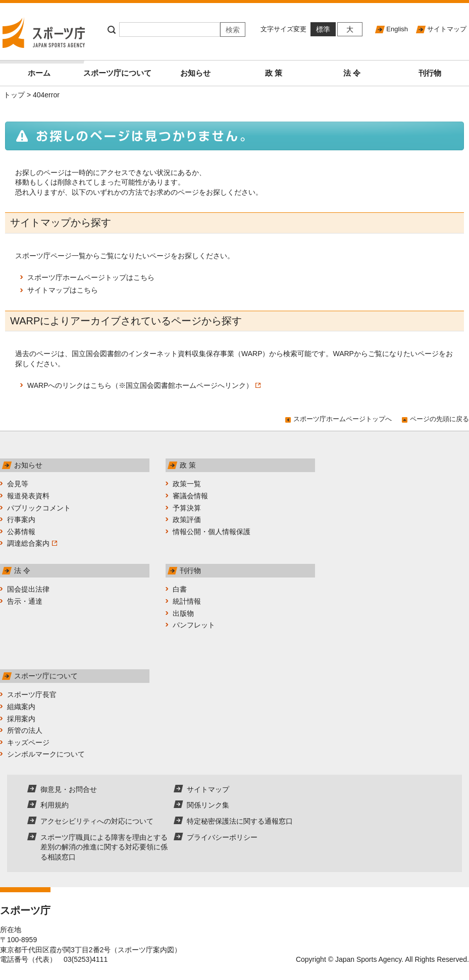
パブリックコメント (39, 508)
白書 (180, 589)
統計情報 (187, 601)
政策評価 (187, 520)
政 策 (274, 73)
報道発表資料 (28, 496)
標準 (323, 29)
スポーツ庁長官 (32, 695)
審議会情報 (190, 496)
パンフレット (194, 625)
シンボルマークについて (46, 754)
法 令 (352, 73)
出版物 (183, 613)
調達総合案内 (32, 543)
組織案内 (21, 707)
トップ (14, 95)
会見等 (18, 484)
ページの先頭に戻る (439, 419)
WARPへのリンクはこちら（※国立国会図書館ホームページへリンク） (144, 385)
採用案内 (21, 719)
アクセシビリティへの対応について (97, 821)
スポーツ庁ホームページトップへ (343, 419)
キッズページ (28, 742)
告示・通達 (25, 601)
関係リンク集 (208, 805)
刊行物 (430, 73)
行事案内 (21, 520)
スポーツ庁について (117, 73)
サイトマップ (447, 29)
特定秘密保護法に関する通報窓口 (240, 821)
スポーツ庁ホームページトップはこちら (91, 277)
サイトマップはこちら (63, 290)
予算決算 (187, 508)
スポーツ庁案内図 (146, 950)
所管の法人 (25, 730)
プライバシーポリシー (222, 837)
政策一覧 (187, 484)
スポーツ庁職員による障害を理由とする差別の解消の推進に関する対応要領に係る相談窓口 (104, 847)
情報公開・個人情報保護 (212, 532)
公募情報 (21, 532)
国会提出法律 (28, 589)
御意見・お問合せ (69, 789)
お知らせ (195, 73)
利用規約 (55, 805)
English (397, 29)
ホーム (53, 69)
